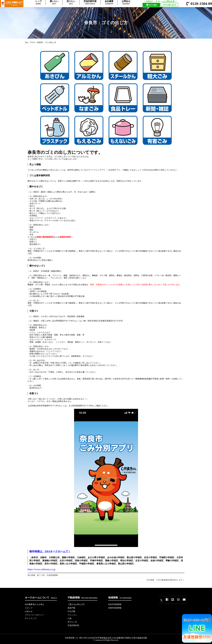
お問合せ (126, 2)
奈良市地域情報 (115, 604)
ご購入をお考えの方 (76, 604)
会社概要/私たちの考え (35, 604)
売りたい (71, 2)
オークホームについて (41, 598)
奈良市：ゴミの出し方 (47, 42)
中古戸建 (71, 611)
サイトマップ (31, 618)
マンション (72, 615)
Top (26, 42)
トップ (38, 2)
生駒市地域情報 (115, 608)
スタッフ (29, 608)
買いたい (54, 2)
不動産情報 (82, 598)
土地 (69, 618)
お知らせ (29, 611)
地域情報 (120, 598)
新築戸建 (71, 608)
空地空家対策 (90, 2)
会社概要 (109, 2)
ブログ (32, 42)
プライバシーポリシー (34, 615)
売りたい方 (72, 622)
